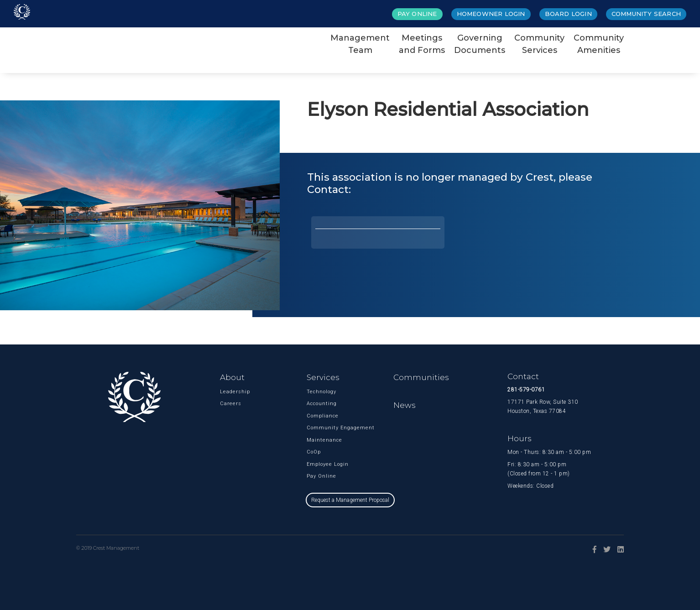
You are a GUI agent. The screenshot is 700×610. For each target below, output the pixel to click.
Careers (231, 404)
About (232, 377)
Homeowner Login (491, 14)
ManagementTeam (360, 44)
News (405, 405)
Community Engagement (321, 428)
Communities (421, 377)
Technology (321, 392)
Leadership (234, 392)
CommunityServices (539, 44)
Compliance (321, 416)
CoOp (314, 452)
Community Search (646, 14)
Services (323, 377)
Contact (523, 376)
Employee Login (321, 464)
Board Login (568, 14)
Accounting (321, 404)
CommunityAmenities (599, 44)
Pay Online (417, 14)
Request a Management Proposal (350, 500)
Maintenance (321, 440)
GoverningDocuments (480, 44)
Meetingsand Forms (422, 44)
